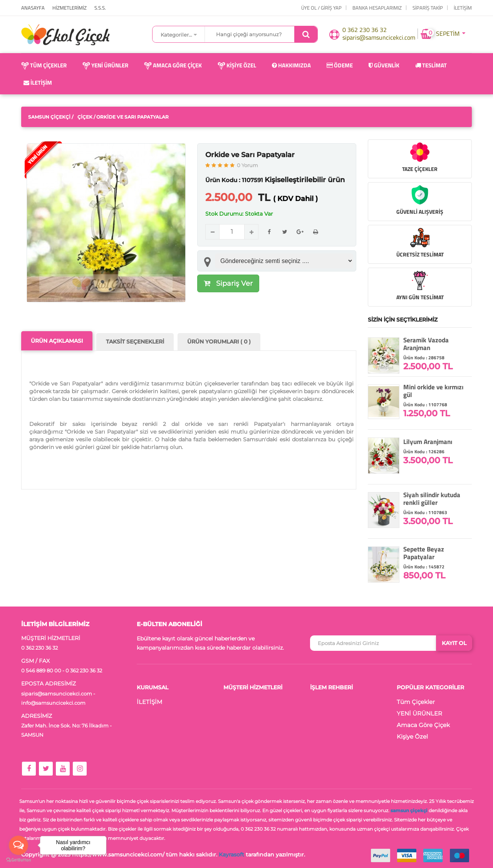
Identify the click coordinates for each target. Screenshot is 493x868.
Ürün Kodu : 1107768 (425, 405)
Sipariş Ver (228, 283)
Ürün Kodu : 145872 (424, 567)
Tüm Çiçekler (44, 65)
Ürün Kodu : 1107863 (425, 512)
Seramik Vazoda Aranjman (426, 344)
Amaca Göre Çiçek (173, 65)
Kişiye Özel (237, 65)
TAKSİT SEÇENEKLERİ (135, 342)
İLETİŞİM (463, 8)
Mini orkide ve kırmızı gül (433, 391)
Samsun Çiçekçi (49, 117)
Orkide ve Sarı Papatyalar (250, 155)
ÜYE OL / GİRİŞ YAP (321, 8)
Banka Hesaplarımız (377, 8)
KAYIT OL (454, 643)
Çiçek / (86, 117)
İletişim (38, 83)
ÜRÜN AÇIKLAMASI (57, 341)
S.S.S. (100, 8)
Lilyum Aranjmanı (428, 442)
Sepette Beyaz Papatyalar (424, 553)
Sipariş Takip (428, 8)
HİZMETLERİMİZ (70, 8)
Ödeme (340, 65)
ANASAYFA (33, 8)
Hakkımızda (291, 65)
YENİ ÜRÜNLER (105, 65)
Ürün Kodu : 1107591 (234, 180)
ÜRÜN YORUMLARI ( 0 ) (219, 342)
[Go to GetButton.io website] (18, 860)
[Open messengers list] (18, 845)
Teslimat (431, 65)
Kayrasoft (231, 855)
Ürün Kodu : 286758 (424, 358)
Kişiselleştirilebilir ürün (305, 180)
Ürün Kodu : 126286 (424, 452)
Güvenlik (384, 65)
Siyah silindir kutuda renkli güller (432, 499)
